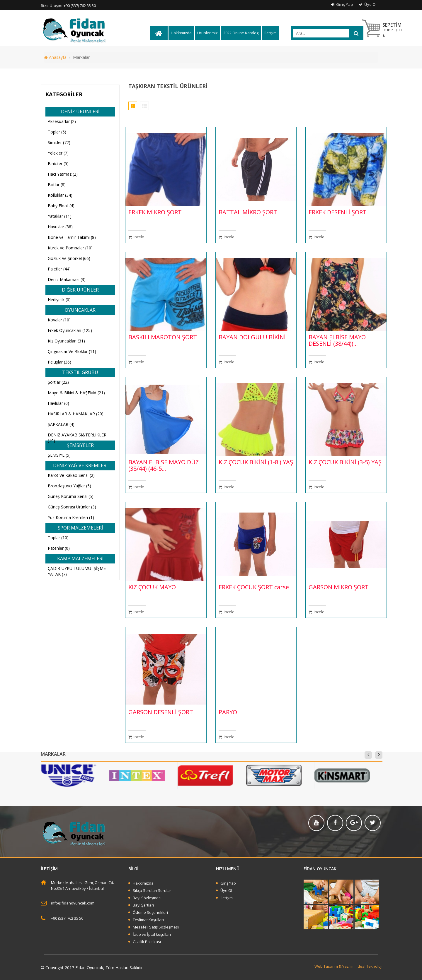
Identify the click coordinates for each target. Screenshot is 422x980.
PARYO (228, 712)
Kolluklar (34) (60, 195)
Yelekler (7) (58, 153)
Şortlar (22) (58, 382)
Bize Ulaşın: (51, 6)
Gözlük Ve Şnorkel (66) (69, 258)
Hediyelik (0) (59, 300)
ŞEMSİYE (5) (59, 455)
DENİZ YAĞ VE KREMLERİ (80, 465)
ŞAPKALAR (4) (61, 424)
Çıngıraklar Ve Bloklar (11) (72, 351)
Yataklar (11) (60, 216)
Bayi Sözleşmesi (147, 898)
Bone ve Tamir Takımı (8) (72, 237)
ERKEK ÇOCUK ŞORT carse (254, 587)
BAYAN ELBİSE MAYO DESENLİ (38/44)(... (337, 340)
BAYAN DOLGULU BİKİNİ (252, 337)
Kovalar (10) (59, 320)
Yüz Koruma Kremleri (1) (71, 517)
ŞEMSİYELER (80, 445)
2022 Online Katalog (241, 33)
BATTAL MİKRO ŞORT (248, 212)
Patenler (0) (59, 548)
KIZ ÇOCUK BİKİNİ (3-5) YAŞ (345, 462)
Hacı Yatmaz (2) (63, 174)
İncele (136, 237)
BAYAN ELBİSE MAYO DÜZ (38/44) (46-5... (164, 465)
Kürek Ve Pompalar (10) (70, 248)
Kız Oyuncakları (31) (66, 341)
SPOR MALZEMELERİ (80, 528)
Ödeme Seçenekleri (150, 912)
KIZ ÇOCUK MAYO (152, 587)
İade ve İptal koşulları (152, 934)
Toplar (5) (57, 132)
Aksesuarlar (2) (62, 121)
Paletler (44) (59, 269)
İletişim (270, 33)
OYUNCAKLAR (80, 310)
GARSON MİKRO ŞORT (339, 587)
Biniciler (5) (58, 163)
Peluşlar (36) (59, 362)
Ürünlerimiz (207, 33)
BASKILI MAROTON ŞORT (163, 337)
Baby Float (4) (61, 206)
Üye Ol (368, 4)
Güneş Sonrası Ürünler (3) (72, 507)
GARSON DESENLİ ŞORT (161, 712)
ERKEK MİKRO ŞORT (155, 212)
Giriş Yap (342, 4)
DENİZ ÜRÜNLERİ (80, 112)
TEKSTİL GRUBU (80, 372)
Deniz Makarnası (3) (67, 279)
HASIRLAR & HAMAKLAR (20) (76, 414)
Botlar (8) (57, 185)
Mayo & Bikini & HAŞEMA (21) (76, 393)
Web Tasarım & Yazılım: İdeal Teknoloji (348, 966)
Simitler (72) (59, 142)
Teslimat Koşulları (148, 920)
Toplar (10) (58, 538)
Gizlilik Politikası (147, 942)
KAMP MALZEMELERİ (80, 558)
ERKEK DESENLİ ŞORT (338, 212)
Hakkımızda (181, 33)
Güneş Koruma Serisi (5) (71, 496)
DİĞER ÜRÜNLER (80, 290)
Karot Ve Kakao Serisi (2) (71, 475)
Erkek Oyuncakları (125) (70, 330)
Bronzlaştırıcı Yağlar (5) (69, 486)
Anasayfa (55, 57)
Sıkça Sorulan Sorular (152, 890)
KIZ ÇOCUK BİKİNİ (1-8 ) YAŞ (256, 462)
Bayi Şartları (143, 905)
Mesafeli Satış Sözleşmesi (156, 927)
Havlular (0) (58, 403)
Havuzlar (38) (60, 227)
